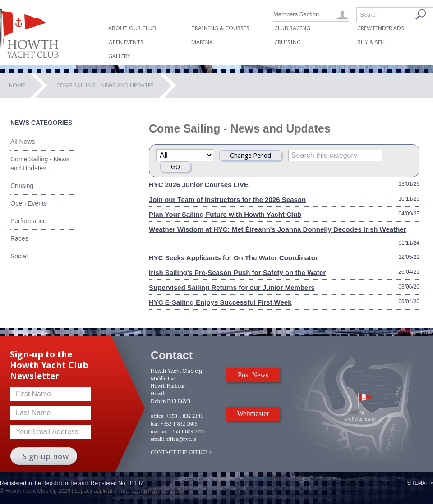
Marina (202, 42)
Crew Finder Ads (381, 28)
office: (158, 416)
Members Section (296, 14)
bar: (155, 424)
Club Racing (292, 28)
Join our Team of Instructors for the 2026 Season (227, 199)
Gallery (119, 56)
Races (19, 238)
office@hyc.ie (181, 439)
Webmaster (253, 414)
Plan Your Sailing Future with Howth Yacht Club (225, 214)
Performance (28, 221)
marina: (159, 431)
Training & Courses (220, 28)
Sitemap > (420, 483)
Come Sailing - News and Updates (40, 164)
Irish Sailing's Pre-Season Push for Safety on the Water (237, 273)
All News (23, 142)
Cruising (288, 42)
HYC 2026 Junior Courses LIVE (199, 185)
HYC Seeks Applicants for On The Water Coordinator (233, 258)
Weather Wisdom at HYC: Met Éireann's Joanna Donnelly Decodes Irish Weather (278, 229)
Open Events (126, 42)
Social (19, 256)
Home (17, 85)
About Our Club (132, 28)
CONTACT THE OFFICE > (181, 452)
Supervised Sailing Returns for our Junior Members (232, 287)
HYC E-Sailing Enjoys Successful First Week (220, 302)
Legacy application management (114, 491)
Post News (253, 375)
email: (157, 439)
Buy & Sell (372, 42)
